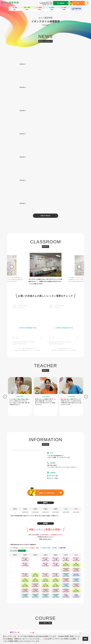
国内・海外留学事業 (38, 628)
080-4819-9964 (52, 326)
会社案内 (22, 628)
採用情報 (78, 628)
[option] (46, 130)
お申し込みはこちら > (45, 400)
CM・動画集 (55, 628)
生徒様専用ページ (63, 628)
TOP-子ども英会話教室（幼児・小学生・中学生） (45, 622)
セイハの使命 (29, 628)
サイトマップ (72, 628)
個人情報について (14, 628)
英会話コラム (48, 628)
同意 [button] (85, 639)
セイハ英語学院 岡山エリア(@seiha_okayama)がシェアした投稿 (27, 210)
